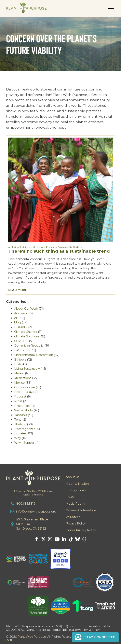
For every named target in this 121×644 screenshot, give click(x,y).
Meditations (39, 247)
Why (18, 438)
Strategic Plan (76, 490)
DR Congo (22, 350)
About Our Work (26, 309)
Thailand (20, 424)
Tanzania (21, 415)
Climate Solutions (27, 336)
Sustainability (65, 247)
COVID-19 (21, 341)
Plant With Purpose (32, 637)
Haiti (17, 364)
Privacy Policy (76, 523)
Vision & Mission (77, 484)
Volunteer (73, 517)
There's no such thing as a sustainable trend (59, 251)
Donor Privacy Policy (81, 530)
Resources (51, 247)
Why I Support (25, 443)
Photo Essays (24, 392)
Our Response (25, 387)
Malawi (19, 373)
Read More (18, 290)
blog (18, 322)
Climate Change (26, 332)
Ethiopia (20, 360)
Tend (18, 420)
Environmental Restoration (34, 355)
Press (18, 401)
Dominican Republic (29, 346)
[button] (95, 637)
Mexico (19, 383)
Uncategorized (25, 429)
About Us (73, 477)
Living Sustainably (22, 247)
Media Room (75, 504)
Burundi (20, 327)
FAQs (70, 497)
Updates (78, 247)
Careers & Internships (81, 510)
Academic (21, 313)
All (10, 247)
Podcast (20, 396)
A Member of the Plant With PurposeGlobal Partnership (33, 493)
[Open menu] (111, 9)
